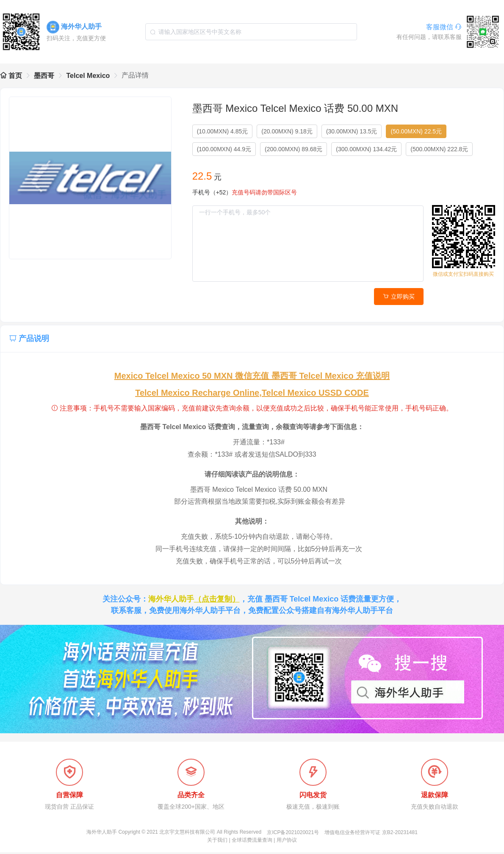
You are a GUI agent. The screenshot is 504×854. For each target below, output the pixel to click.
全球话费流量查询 (252, 842)
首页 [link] (11, 76)
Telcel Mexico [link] (88, 76)
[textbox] (251, 32)
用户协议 (287, 842)
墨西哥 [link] (44, 76)
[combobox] (251, 32)
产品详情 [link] (135, 75)
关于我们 (217, 842)
